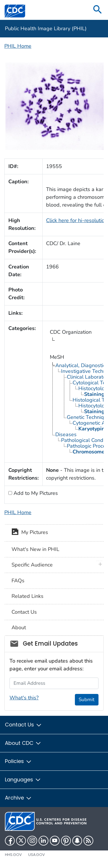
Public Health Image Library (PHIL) (46, 28)
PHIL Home (18, 46)
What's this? (24, 698)
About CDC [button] (23, 743)
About (19, 627)
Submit (87, 700)
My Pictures (30, 533)
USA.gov (37, 855)
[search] (98, 10)
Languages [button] (23, 780)
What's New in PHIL (35, 549)
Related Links (28, 596)
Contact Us (24, 612)
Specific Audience (32, 565)
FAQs (18, 581)
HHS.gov (13, 855)
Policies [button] (18, 761)
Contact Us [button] (23, 725)
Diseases (66, 434)
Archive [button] (18, 798)
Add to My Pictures (35, 493)
